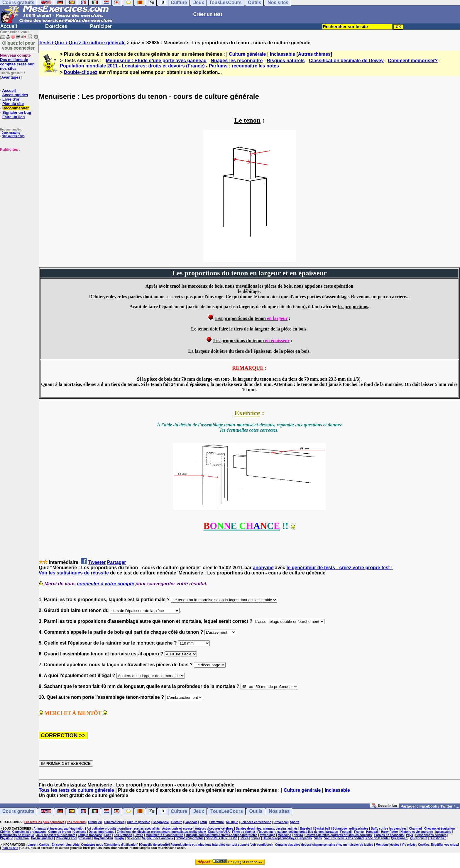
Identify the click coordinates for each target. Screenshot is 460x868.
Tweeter (97, 562)
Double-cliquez (81, 72)
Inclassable (283, 54)
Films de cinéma (243, 832)
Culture (179, 811)
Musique (232, 822)
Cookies (424, 845)
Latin (203, 822)
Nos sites (279, 811)
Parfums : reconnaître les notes (244, 66)
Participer (101, 26)
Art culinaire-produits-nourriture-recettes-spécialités (123, 829)
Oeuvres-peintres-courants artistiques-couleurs (339, 835)
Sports (295, 822)
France (359, 832)
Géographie (161, 822)
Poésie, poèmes (42, 838)
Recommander (16, 108)
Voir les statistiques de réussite (74, 573)
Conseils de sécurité (154, 845)
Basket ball (322, 829)
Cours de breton (60, 832)
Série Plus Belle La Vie (222, 838)
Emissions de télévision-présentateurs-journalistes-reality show (161, 832)
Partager (117, 562)
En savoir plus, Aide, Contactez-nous (77, 845)
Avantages (11, 77)
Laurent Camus (38, 845)
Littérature (216, 822)
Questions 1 (399, 838)
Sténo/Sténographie (190, 838)
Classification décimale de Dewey (346, 61)
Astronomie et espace (177, 829)
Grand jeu (95, 822)
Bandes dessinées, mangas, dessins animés (267, 829)
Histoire (177, 822)
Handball (372, 832)
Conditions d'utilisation (121, 845)
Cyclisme (80, 832)
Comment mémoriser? (413, 61)
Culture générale (247, 54)
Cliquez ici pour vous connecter (18, 45)
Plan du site (13, 104)
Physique (6, 838)
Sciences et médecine (256, 822)
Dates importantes (101, 832)
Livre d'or (11, 99)
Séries (244, 838)
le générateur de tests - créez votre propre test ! (340, 568)
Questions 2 (419, 838)
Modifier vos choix (445, 845)
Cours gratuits (18, 811)
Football (346, 832)
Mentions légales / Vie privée (396, 845)
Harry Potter (390, 832)
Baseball (306, 829)
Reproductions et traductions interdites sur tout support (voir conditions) (221, 845)
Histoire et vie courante (417, 832)
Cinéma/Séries (114, 822)
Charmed (415, 829)
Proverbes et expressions (74, 838)
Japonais (191, 822)
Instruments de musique (17, 835)
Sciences (133, 838)
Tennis (255, 838)
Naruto (298, 835)
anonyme (263, 568)
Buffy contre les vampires (389, 829)
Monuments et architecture (164, 835)
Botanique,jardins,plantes (350, 829)
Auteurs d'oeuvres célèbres (214, 829)
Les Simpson (123, 835)
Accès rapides (15, 95)
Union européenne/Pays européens (287, 838)
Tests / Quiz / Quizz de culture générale (82, 43)
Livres (139, 835)
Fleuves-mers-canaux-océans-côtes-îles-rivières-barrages (297, 832)
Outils (256, 811)
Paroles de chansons (389, 835)
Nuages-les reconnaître (237, 61)
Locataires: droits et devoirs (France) (163, 66)
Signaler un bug (17, 112)
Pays (409, 835)
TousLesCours (227, 811)
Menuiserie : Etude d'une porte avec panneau (156, 61)
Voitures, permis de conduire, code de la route (356, 838)
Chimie (5, 832)
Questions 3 (438, 838)
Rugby (120, 838)
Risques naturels (286, 61)
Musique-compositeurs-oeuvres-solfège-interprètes (222, 835)
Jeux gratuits (11, 133)
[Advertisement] (18, 181)
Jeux (199, 811)
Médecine (285, 835)
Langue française (90, 835)
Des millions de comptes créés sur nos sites (17, 62)
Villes (318, 838)
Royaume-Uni (103, 838)
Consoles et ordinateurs (29, 832)
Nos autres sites (13, 136)
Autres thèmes (314, 54)
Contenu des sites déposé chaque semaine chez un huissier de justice (324, 845)
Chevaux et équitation (439, 829)
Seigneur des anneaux (158, 838)
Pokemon (22, 838)
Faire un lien (14, 117)
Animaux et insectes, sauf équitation (59, 829)
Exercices (56, 26)
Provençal (280, 822)
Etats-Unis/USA (219, 832)
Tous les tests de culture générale (76, 790)
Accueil (9, 26)
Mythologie (267, 835)
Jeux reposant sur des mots (56, 835)
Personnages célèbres (431, 835)
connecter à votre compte (106, 584)
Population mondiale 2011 (89, 66)
